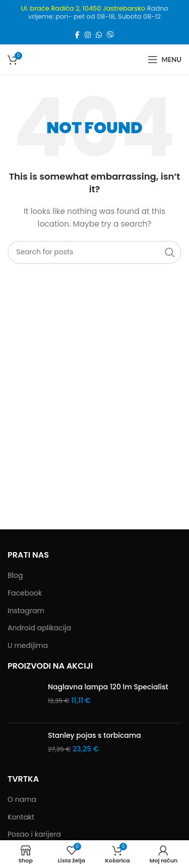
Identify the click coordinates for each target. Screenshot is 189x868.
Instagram (26, 611)
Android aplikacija (39, 628)
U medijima (28, 646)
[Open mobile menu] (165, 60)
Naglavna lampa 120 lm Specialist (108, 687)
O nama (22, 800)
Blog (15, 576)
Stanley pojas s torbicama (94, 736)
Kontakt (21, 817)
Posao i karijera (34, 834)
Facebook (25, 593)
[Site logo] (92, 59)
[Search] (94, 252)
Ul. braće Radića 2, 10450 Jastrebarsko (83, 8)
